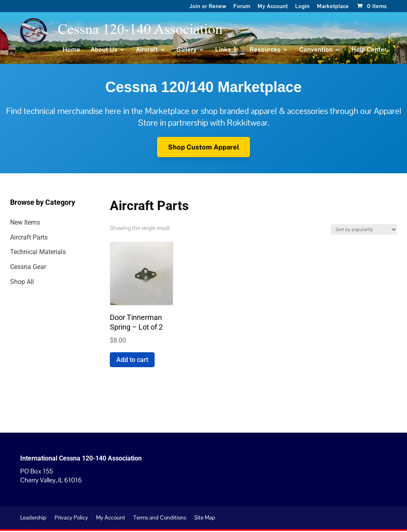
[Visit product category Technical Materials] (54, 254)
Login (302, 7)
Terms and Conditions (160, 519)
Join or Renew (208, 7)
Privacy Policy (71, 519)
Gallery (187, 52)
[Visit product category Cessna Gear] (54, 269)
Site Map (205, 519)
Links (223, 52)
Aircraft (147, 52)
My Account (273, 7)
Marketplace (333, 7)
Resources (265, 52)
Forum (242, 7)
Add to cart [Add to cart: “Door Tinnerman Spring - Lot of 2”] (132, 361)
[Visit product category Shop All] (54, 284)
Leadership (33, 519)
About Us (104, 52)
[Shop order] (364, 231)
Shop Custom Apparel (204, 148)
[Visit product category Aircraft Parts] (54, 239)
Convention (316, 52)
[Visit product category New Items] (54, 224)
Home (71, 52)
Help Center (369, 52)
